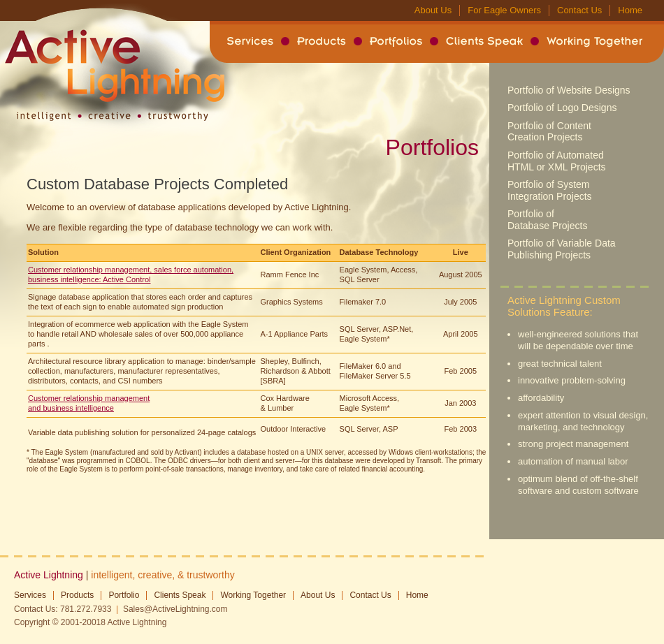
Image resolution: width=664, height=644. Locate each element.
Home (630, 10)
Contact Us (579, 10)
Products (322, 41)
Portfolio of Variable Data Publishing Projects (562, 249)
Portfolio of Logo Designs (562, 108)
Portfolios (396, 41)
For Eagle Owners (504, 10)
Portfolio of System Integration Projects (550, 190)
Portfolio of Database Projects (547, 220)
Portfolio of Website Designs (569, 90)
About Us (433, 10)
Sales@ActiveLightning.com (175, 609)
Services (250, 41)
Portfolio (124, 595)
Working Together (594, 41)
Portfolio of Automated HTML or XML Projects (557, 161)
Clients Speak (484, 41)
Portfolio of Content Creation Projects (549, 132)
